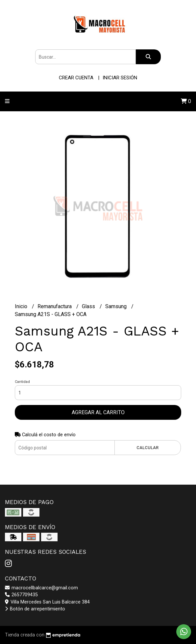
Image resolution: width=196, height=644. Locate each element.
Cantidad (22, 382)
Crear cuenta (76, 78)
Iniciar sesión (120, 78)
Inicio (22, 306)
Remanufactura (55, 306)
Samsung (117, 306)
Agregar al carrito (98, 412)
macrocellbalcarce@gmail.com (41, 588)
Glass (89, 306)
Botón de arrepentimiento (35, 609)
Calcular (147, 448)
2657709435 (21, 595)
